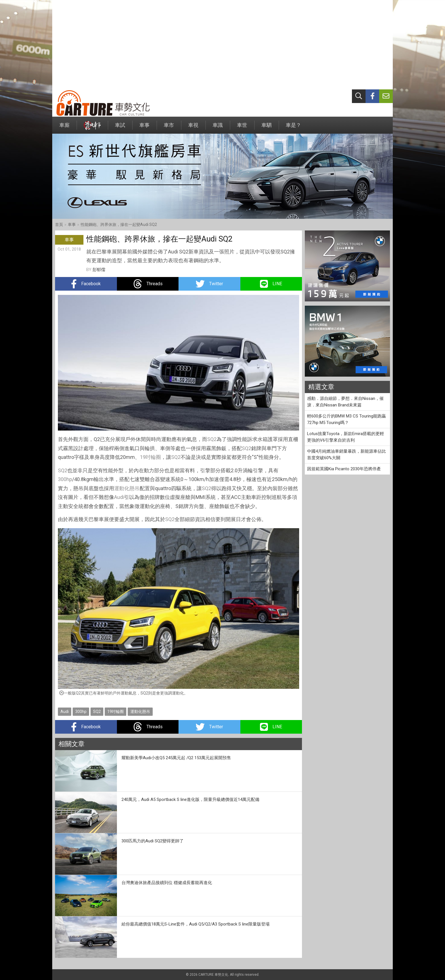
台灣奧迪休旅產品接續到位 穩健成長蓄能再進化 (167, 883)
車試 (120, 128)
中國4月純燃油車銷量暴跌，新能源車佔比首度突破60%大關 (347, 455)
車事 (144, 128)
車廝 (64, 128)
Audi (119, 497)
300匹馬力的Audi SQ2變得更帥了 (153, 841)
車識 (218, 128)
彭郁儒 (99, 270)
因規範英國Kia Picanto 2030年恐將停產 (344, 469)
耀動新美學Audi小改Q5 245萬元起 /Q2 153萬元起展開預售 (176, 758)
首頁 (59, 224)
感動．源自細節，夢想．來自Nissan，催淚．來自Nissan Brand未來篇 (345, 402)
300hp (65, 479)
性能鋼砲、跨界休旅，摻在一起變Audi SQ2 (119, 224)
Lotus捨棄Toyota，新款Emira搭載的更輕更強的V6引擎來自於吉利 (346, 437)
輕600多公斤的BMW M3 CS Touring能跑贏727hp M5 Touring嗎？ (347, 419)
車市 (169, 128)
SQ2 (212, 439)
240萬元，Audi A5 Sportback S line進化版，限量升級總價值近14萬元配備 (190, 799)
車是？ (293, 128)
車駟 (266, 128)
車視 (193, 128)
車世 (242, 128)
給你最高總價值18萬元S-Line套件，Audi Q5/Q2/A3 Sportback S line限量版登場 (196, 924)
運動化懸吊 (127, 488)
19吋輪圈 (150, 457)
